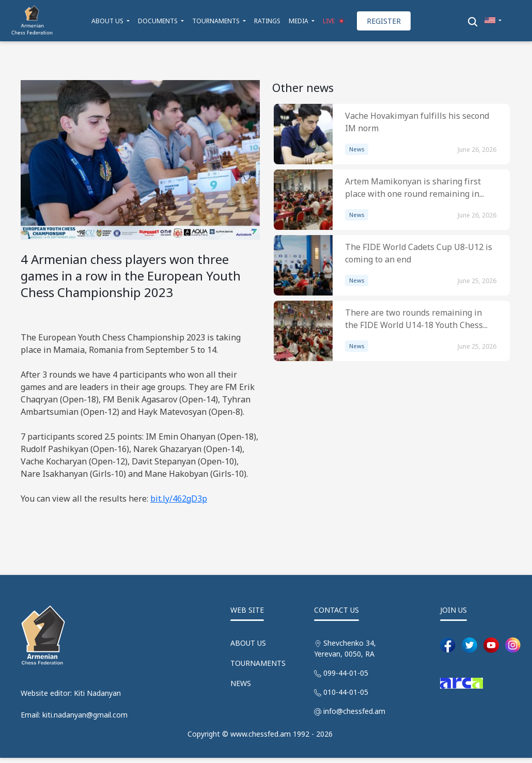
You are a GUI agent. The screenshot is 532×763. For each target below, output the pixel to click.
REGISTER (384, 21)
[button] (493, 21)
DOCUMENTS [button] (159, 21)
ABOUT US (248, 643)
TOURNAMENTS (258, 663)
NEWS (241, 683)
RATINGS (267, 21)
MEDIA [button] (299, 21)
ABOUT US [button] (108, 21)
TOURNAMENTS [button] (217, 21)
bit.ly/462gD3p (179, 499)
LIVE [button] (335, 21)
